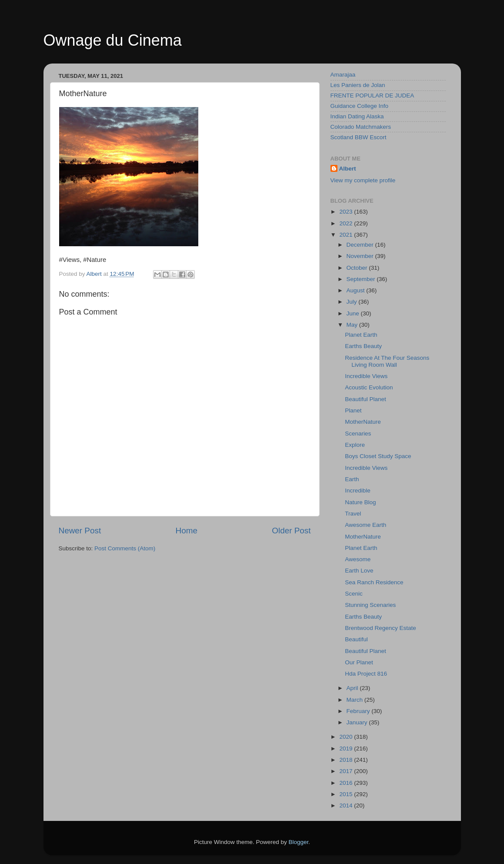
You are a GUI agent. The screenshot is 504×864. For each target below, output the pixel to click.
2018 (347, 760)
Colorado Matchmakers (361, 127)
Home (187, 531)
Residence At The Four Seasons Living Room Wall (387, 361)
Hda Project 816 (366, 674)
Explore (355, 445)
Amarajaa (343, 75)
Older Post (291, 531)
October (358, 268)
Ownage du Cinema (113, 40)
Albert (348, 169)
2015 (347, 794)
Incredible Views (366, 376)
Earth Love (359, 571)
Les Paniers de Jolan (358, 85)
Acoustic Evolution (369, 387)
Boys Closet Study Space (378, 456)
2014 (347, 805)
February (359, 711)
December (361, 245)
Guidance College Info (360, 106)
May (353, 325)
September (362, 279)
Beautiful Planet (365, 399)
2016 (347, 783)
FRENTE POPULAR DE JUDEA (372, 95)
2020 (347, 737)
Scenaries (358, 434)
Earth (352, 479)
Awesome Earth (365, 525)
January (358, 722)
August (357, 290)
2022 (347, 223)
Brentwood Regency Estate (381, 628)
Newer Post (80, 531)
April (353, 688)
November (361, 256)
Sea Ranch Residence (374, 582)
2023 (347, 212)
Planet (353, 410)
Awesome (358, 559)
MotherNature (363, 422)
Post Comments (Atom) (125, 548)
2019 (347, 748)
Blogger (299, 842)
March (355, 700)
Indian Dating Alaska (357, 116)
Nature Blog (360, 502)
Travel (353, 514)
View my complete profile (363, 180)
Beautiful (356, 639)
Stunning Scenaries (370, 605)
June (354, 313)
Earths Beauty (363, 346)
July (353, 302)
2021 (347, 235)
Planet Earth (361, 335)
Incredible (358, 491)
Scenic (354, 594)
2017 (347, 771)
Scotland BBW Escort (359, 137)
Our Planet (359, 662)
